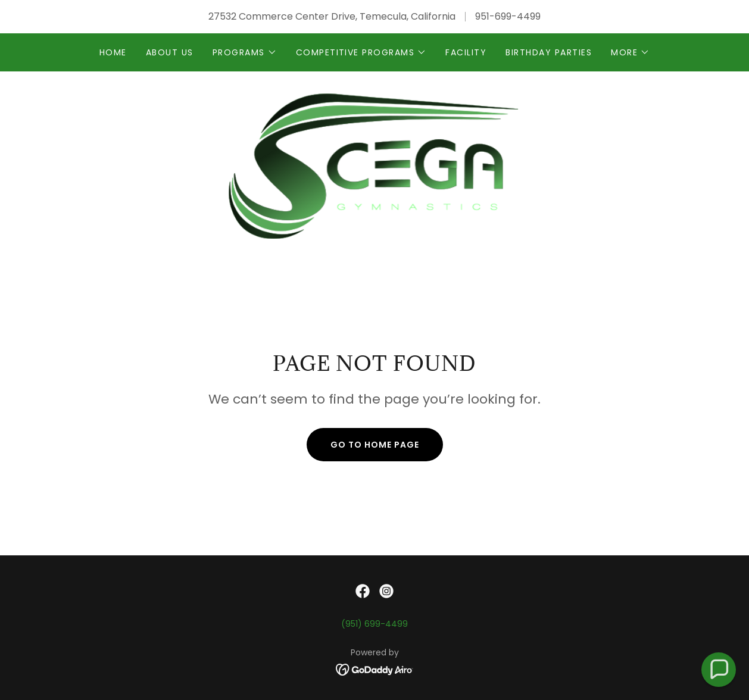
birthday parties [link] (549, 52)
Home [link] (113, 52)
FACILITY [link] (466, 52)
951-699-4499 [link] (508, 16)
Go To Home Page (375, 445)
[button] (245, 52)
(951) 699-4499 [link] (374, 624)
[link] (375, 164)
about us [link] (170, 52)
